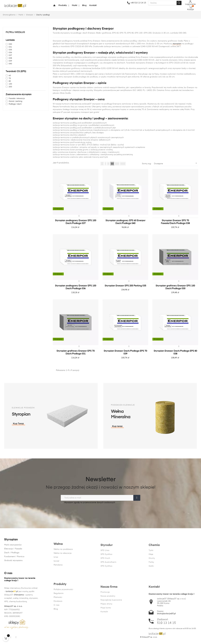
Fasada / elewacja (17, 99)
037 (10, 55)
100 (10, 84)
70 (10, 78)
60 (10, 76)
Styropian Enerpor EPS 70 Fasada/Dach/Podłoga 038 (175, 222)
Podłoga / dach (15, 104)
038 (10, 58)
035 (10, 50)
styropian (177, 44)
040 (10, 64)
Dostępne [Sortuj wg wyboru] (176, 163)
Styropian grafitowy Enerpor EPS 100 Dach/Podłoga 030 (175, 287)
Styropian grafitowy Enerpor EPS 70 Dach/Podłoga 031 (76, 352)
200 (10, 87)
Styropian (11, 563)
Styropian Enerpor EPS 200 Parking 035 (125, 286)
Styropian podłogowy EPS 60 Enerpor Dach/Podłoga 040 (125, 222)
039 (10, 61)
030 (10, 44)
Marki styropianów (13, 568)
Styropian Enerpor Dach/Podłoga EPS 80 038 (175, 352)
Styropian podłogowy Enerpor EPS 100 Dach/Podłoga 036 (76, 287)
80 (10, 81)
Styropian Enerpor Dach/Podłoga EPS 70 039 (125, 352)
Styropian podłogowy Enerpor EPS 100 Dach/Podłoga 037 (76, 222)
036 (10, 53)
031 (10, 47)
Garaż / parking (15, 101)
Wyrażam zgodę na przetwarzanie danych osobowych (88, 502)
